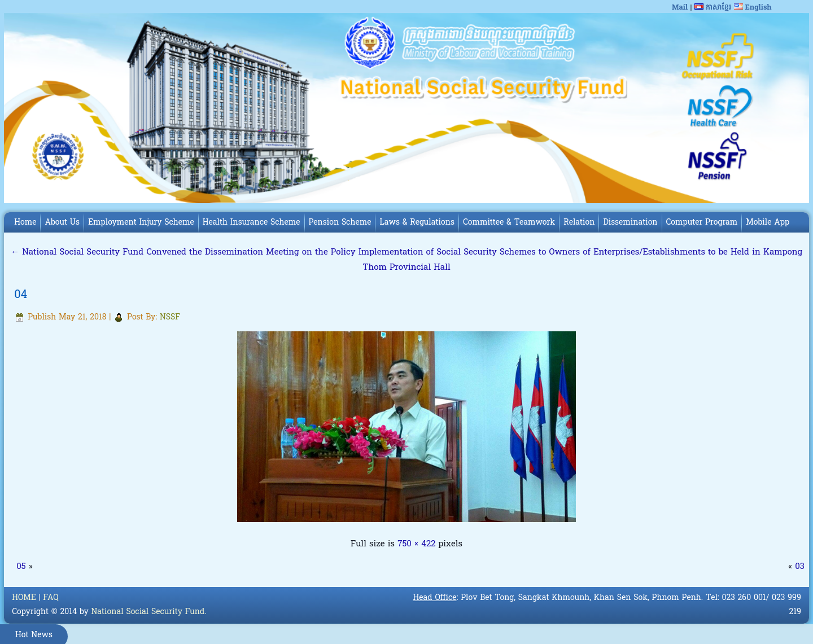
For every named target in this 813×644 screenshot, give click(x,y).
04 (21, 295)
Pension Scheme (340, 223)
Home (25, 223)
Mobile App (768, 223)
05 (21, 567)
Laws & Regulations (417, 223)
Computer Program (702, 223)
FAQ (51, 598)
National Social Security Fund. (148, 612)
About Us (62, 223)
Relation (579, 223)
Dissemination (630, 223)
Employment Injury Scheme (141, 223)
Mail (680, 8)
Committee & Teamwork (509, 223)
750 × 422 (416, 544)
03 (800, 567)
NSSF (170, 317)
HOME (24, 598)
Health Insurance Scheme (252, 223)
